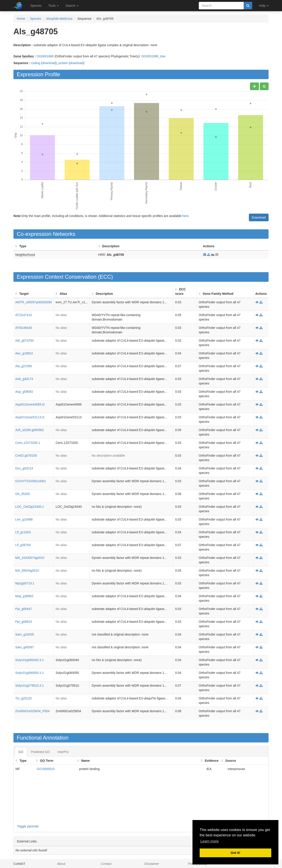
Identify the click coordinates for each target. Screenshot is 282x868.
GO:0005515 (46, 769)
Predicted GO (40, 752)
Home (21, 19)
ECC (106, 277)
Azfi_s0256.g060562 (30, 430)
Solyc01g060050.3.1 (30, 673)
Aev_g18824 (24, 353)
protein (63, 63)
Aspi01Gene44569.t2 (30, 404)
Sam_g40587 (25, 647)
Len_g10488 (24, 519)
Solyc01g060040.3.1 (30, 660)
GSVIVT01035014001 (31, 481)
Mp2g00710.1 (25, 583)
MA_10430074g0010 (30, 558)
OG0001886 (45, 56)
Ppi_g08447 (24, 609)
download (49, 63)
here (186, 216)
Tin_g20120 (23, 698)
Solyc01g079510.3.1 (30, 686)
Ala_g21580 (24, 366)
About (61, 864)
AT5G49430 (23, 328)
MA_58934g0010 (27, 571)
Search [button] (72, 6)
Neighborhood (25, 255)
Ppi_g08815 (24, 622)
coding (36, 63)
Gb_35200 (22, 494)
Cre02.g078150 (26, 456)
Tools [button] (54, 6)
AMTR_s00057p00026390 (33, 302)
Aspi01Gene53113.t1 (30, 417)
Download (259, 217)
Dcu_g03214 (24, 468)
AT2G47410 (23, 315)
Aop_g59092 (24, 392)
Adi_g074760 (25, 341)
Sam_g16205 (25, 634)
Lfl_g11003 (23, 532)
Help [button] (264, 6)
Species (36, 6)
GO (21, 752)
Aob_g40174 (24, 379)
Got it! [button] (235, 853)
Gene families (24, 56)
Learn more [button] (209, 841)
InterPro (63, 752)
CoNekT (19, 864)
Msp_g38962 (24, 596)
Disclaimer (152, 864)
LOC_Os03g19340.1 (30, 507)
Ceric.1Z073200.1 (28, 443)
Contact (106, 864)
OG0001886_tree (153, 56)
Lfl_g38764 (23, 545)
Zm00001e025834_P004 (32, 711)
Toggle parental (28, 826)
